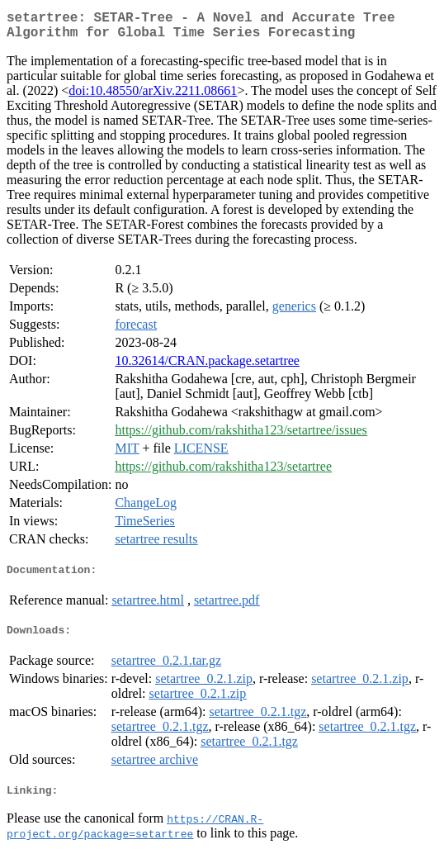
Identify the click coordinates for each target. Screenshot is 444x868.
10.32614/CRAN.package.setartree (207, 367)
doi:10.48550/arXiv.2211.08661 (153, 97)
